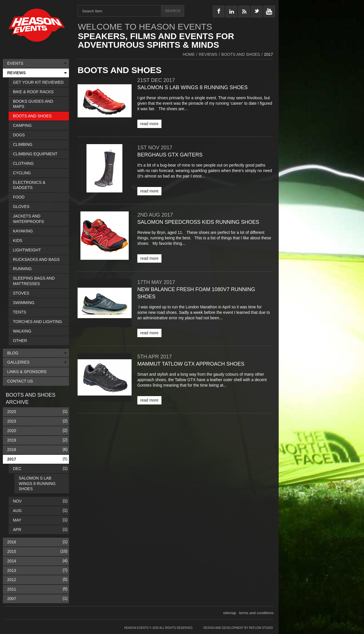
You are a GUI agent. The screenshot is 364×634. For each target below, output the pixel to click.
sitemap (230, 613)
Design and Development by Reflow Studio (238, 628)
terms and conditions (256, 613)
